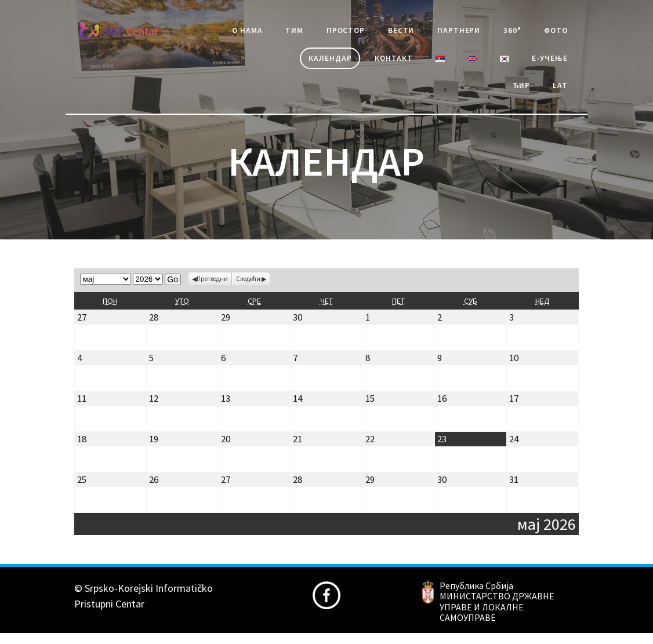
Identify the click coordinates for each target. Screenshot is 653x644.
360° (556, 32)
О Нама (258, 32)
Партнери (496, 32)
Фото (237, 63)
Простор (369, 32)
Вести (431, 32)
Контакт (373, 63)
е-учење (545, 63)
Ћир (514, 94)
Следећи (248, 289)
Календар (302, 63)
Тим (311, 32)
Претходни (212, 289)
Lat (558, 94)
